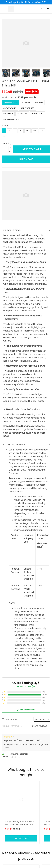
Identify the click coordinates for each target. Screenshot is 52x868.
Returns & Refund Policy (15, 842)
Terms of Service (11, 847)
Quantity (6, 143)
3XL (35, 131)
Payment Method (11, 852)
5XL (5, 136)
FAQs (5, 813)
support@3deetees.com (15, 789)
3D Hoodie (39, 103)
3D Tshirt (26, 103)
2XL (28, 131)
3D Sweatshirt (10, 108)
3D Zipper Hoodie (27, 97)
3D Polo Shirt (38, 114)
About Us (7, 804)
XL (21, 131)
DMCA (5, 823)
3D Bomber (8, 114)
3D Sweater (22, 114)
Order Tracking (10, 818)
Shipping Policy (10, 838)
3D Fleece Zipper (27, 108)
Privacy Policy (9, 856)
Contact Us (8, 808)
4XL (42, 131)
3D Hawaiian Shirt (11, 119)
